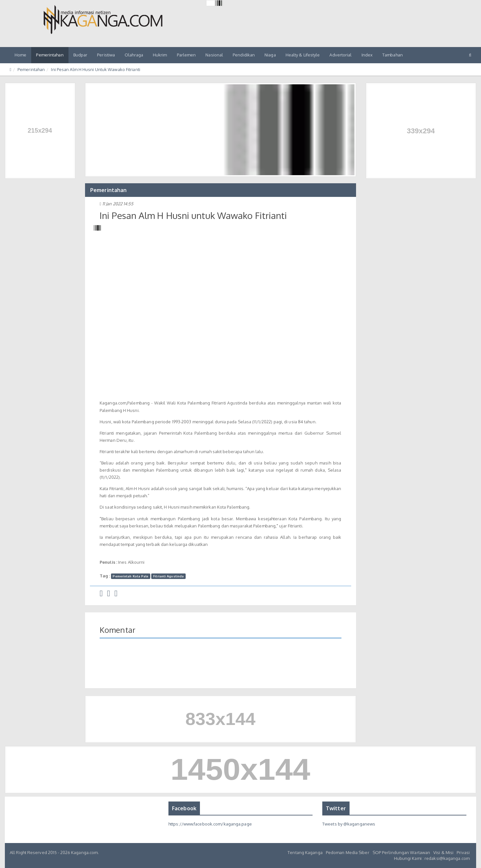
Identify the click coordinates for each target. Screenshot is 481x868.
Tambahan (393, 55)
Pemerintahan (50, 55)
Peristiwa (106, 55)
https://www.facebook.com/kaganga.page (210, 824)
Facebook (184, 808)
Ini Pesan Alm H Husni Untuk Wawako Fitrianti (95, 69)
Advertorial (340, 55)
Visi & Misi (443, 852)
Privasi (463, 852)
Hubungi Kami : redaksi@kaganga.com (432, 858)
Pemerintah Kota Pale (130, 576)
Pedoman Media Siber (348, 852)
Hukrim (160, 55)
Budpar (80, 55)
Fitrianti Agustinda (168, 576)
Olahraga (134, 55)
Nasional (214, 55)
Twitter (336, 808)
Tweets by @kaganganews (349, 824)
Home (20, 55)
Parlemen (186, 55)
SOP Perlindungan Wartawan (401, 852)
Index (367, 55)
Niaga (270, 55)
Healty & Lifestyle (303, 55)
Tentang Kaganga (305, 852)
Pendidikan (244, 55)
